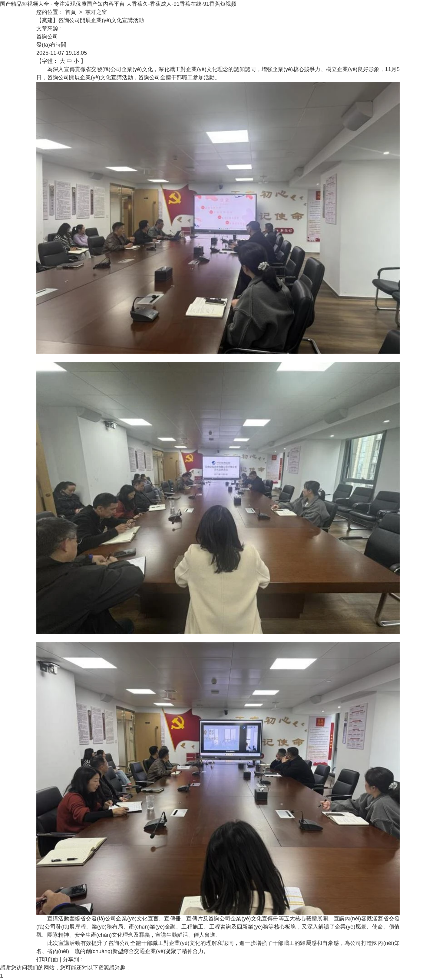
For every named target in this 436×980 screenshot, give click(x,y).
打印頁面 (47, 959)
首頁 (71, 12)
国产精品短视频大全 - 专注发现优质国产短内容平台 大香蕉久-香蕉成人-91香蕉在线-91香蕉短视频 (118, 4)
